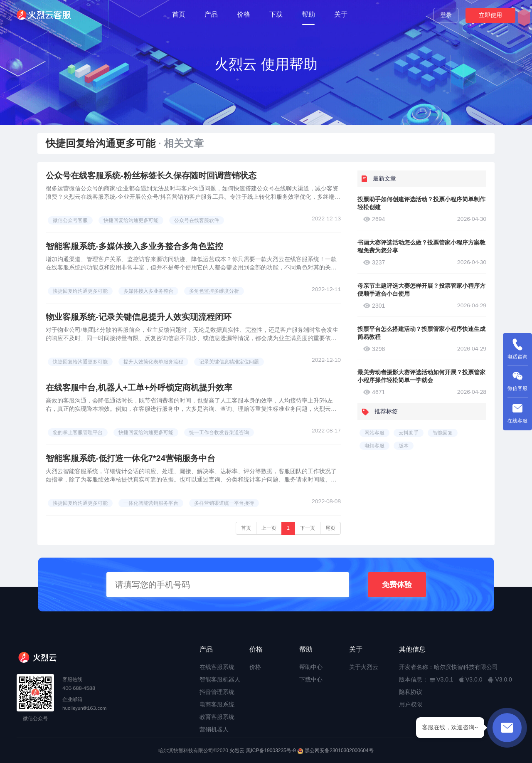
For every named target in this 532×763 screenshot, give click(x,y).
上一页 (269, 528)
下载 (276, 14)
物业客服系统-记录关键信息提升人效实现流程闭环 (139, 317)
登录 (446, 15)
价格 (244, 14)
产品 (211, 14)
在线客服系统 (217, 667)
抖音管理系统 (217, 692)
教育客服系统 (217, 717)
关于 (341, 14)
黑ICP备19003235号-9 (271, 751)
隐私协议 (411, 692)
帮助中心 (311, 667)
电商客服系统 (217, 704)
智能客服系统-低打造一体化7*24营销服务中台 (131, 458)
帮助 (308, 14)
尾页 (330, 528)
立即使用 (490, 15)
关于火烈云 (364, 667)
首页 (179, 14)
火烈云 (237, 751)
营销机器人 (214, 729)
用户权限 (411, 704)
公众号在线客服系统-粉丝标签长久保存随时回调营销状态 (151, 175)
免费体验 (397, 585)
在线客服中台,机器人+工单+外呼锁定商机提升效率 (139, 388)
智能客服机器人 (220, 679)
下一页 (308, 528)
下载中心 (311, 679)
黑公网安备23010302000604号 (339, 751)
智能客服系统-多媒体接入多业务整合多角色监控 (134, 246)
